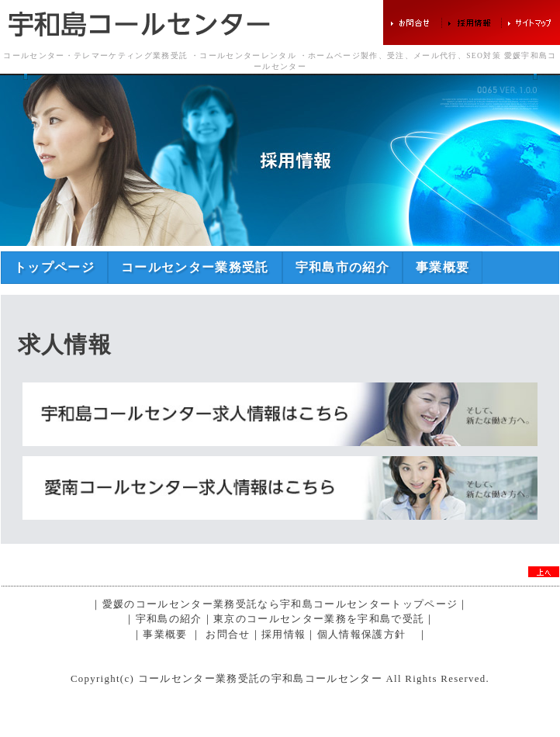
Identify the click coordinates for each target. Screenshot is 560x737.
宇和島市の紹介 (342, 267)
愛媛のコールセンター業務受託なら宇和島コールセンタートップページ (280, 604)
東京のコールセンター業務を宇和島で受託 (319, 619)
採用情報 (283, 635)
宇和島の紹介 (169, 619)
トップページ (54, 267)
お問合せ (228, 635)
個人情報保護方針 (362, 635)
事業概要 (442, 267)
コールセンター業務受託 (195, 267)
